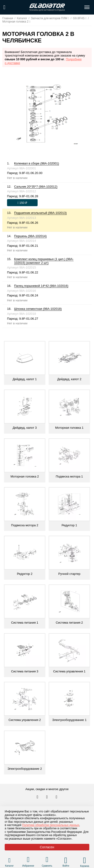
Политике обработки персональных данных (51, 825)
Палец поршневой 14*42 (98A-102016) (41, 286)
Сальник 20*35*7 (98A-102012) (36, 187)
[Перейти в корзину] (85, 860)
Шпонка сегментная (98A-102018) (38, 309)
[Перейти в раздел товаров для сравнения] (47, 860)
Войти (66, 866)
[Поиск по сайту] (4, 7)
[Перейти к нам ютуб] (57, 797)
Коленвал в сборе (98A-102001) (37, 163)
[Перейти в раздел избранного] (28, 860)
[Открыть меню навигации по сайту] (87, 7)
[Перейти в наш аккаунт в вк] (38, 797)
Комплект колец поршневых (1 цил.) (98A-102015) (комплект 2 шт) (44, 261)
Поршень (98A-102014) (30, 236)
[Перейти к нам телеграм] (47, 797)
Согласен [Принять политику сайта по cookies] (47, 847)
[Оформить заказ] (22, 203)
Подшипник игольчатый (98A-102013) (40, 213)
